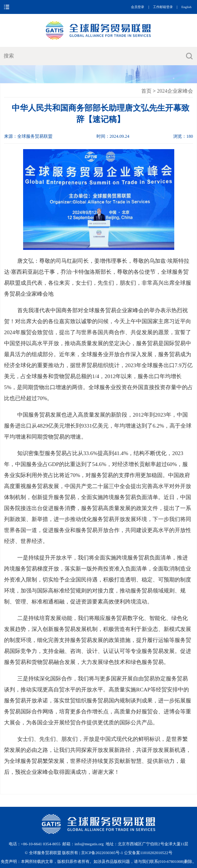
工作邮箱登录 (163, 7)
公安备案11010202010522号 (148, 853)
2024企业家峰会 (175, 91)
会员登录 (138, 7)
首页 (146, 91)
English (186, 7)
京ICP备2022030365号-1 (103, 853)
